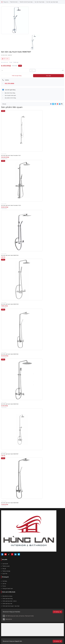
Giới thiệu (5, 581)
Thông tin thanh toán (8, 589)
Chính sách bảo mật (7, 604)
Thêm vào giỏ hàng (17, 76)
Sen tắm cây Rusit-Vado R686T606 (10, 255)
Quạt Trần (5, 574)
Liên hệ (4, 584)
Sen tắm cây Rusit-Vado (52, 2)
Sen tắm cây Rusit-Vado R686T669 (10, 404)
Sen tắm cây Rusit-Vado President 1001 (11, 155)
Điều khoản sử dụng (7, 596)
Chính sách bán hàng (8, 599)
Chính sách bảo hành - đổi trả (9, 601)
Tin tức (4, 586)
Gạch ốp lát (5, 564)
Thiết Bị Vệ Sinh (14, 2)
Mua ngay (48, 76)
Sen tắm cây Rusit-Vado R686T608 (10, 304)
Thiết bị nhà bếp (6, 571)
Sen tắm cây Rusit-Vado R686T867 (10, 454)
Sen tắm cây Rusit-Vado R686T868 (10, 503)
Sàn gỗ (4, 569)
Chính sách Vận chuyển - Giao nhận (11, 606)
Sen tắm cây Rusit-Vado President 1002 (11, 205)
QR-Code (5, 59)
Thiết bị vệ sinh (6, 566)
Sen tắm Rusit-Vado (40, 2)
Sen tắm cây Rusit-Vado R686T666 (10, 354)
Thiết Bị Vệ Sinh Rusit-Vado (26, 2)
